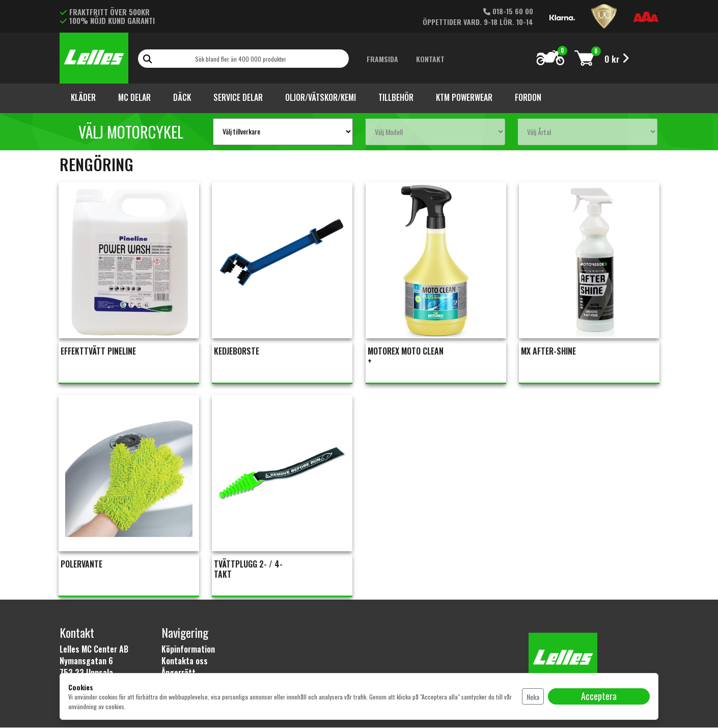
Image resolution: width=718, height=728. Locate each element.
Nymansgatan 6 (86, 661)
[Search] (243, 59)
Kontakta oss (185, 661)
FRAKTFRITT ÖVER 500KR (105, 12)
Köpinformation (188, 650)
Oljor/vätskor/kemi (321, 97)
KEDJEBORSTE (237, 352)
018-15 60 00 (508, 11)
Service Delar (238, 97)
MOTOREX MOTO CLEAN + (406, 357)
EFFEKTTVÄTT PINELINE (98, 352)
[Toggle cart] (584, 58)
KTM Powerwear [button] (464, 97)
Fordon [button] (528, 97)
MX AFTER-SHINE (549, 352)
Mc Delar (134, 97)
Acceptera (599, 696)
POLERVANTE (81, 564)
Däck (182, 97)
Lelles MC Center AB (94, 650)
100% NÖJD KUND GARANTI (107, 20)
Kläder (83, 97)
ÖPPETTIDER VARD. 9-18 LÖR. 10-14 (478, 22)
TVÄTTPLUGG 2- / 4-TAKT (249, 570)
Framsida (382, 59)
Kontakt (430, 59)
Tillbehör (396, 97)
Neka (533, 697)
